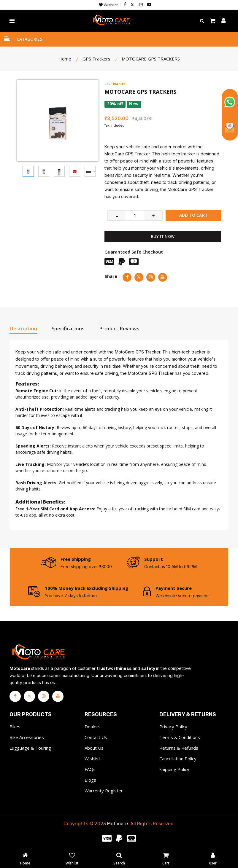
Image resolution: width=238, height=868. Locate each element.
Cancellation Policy (178, 758)
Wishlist (108, 5)
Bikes (15, 726)
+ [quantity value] (153, 215)
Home (65, 59)
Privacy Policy (173, 726)
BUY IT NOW (163, 236)
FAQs (90, 769)
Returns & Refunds (179, 748)
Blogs (90, 780)
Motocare (118, 823)
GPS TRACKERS (117, 84)
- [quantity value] (117, 215)
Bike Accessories (27, 737)
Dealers (93, 726)
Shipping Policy (174, 769)
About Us (94, 748)
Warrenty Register (104, 790)
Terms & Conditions (180, 737)
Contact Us (96, 737)
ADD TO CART (193, 215)
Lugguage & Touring (30, 748)
